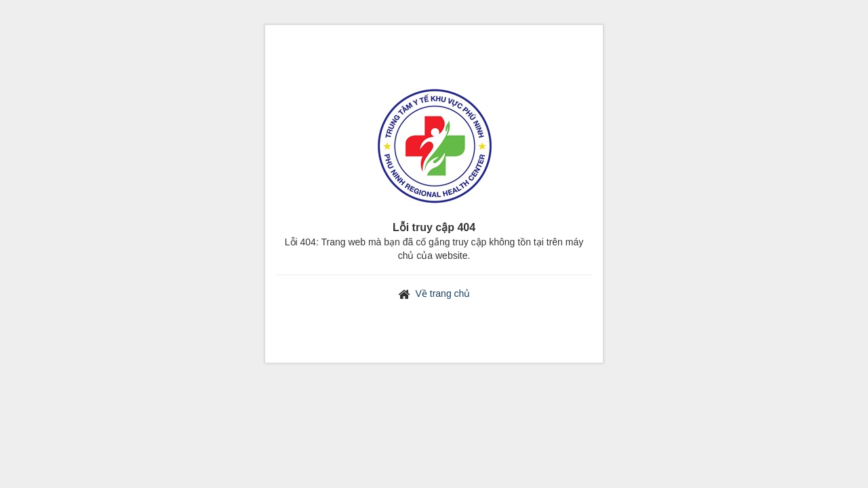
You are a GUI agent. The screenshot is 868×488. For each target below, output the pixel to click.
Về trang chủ (443, 293)
